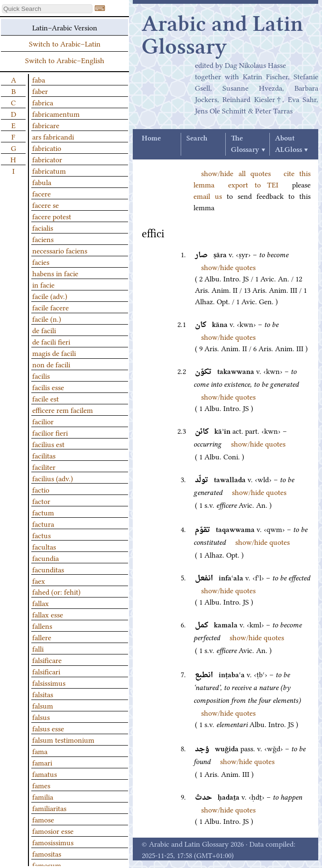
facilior (43, 421)
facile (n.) (47, 318)
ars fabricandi (53, 136)
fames (41, 785)
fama (40, 751)
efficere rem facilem (63, 410)
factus (41, 535)
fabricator (47, 159)
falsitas (43, 694)
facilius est (48, 444)
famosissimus (53, 842)
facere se (46, 205)
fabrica (43, 102)
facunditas (48, 569)
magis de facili (54, 353)
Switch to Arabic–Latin (65, 43)
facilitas (44, 455)
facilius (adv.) (53, 478)
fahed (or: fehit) (56, 591)
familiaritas (49, 808)
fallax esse (48, 614)
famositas (47, 853)
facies (41, 261)
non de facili (51, 364)
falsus (41, 717)
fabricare (46, 125)
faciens (43, 239)
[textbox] (47, 9)
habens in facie (55, 273)
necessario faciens (60, 250)
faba (39, 79)
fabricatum (49, 170)
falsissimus (49, 682)
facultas (44, 546)
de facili (44, 330)
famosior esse (53, 831)
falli (38, 648)
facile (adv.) (50, 296)
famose (43, 819)
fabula (42, 182)
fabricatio (47, 148)
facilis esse (48, 387)
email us (208, 196)
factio (41, 489)
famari (42, 762)
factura (43, 523)
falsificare (47, 660)
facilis (41, 375)
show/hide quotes (228, 267)
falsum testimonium (63, 739)
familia (43, 796)
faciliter (44, 467)
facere (41, 193)
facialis (43, 227)
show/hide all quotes (236, 173)
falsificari (46, 671)
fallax (41, 603)
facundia (46, 558)
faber (40, 91)
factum (43, 512)
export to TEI (253, 184)
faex (39, 580)
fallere (42, 637)
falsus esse (48, 728)
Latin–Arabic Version (65, 27)
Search (197, 139)
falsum (43, 705)
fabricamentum (56, 113)
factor (41, 501)
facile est (46, 398)
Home (151, 139)
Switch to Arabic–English (65, 60)
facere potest (52, 216)
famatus (45, 774)
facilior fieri (50, 432)
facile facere (51, 307)
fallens (42, 625)
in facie (43, 284)
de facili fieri (51, 341)
